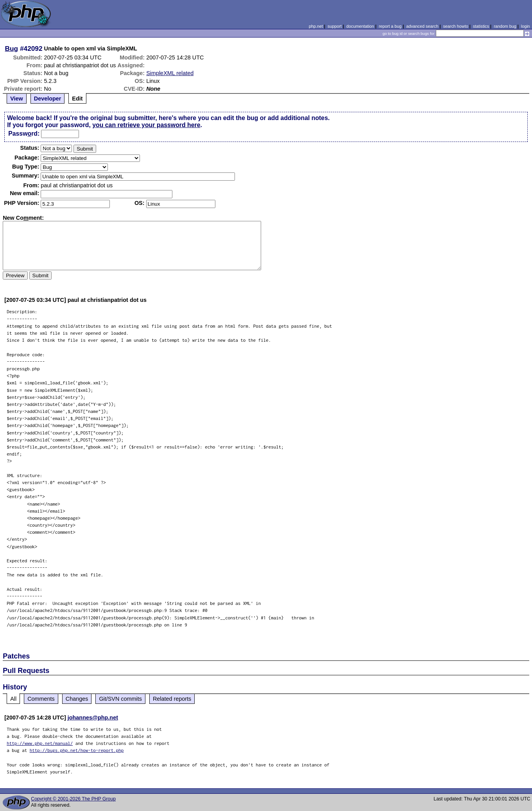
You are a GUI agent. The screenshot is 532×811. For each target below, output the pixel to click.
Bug (12, 48)
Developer (48, 99)
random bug (505, 26)
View (17, 99)
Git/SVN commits (120, 699)
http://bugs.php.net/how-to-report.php (77, 750)
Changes (77, 699)
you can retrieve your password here (146, 125)
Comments (41, 699)
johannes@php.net (93, 718)
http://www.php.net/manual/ (40, 743)
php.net (316, 26)
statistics (481, 26)
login (526, 26)
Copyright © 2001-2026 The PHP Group (73, 799)
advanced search (422, 26)
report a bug (390, 26)
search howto (455, 26)
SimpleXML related (170, 73)
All (13, 699)
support (335, 26)
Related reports (172, 699)
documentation (360, 26)
